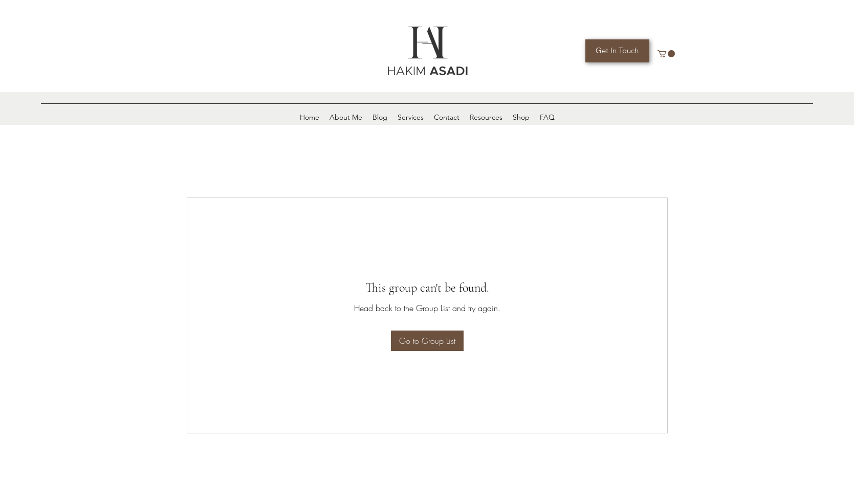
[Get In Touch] (617, 51)
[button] (666, 54)
